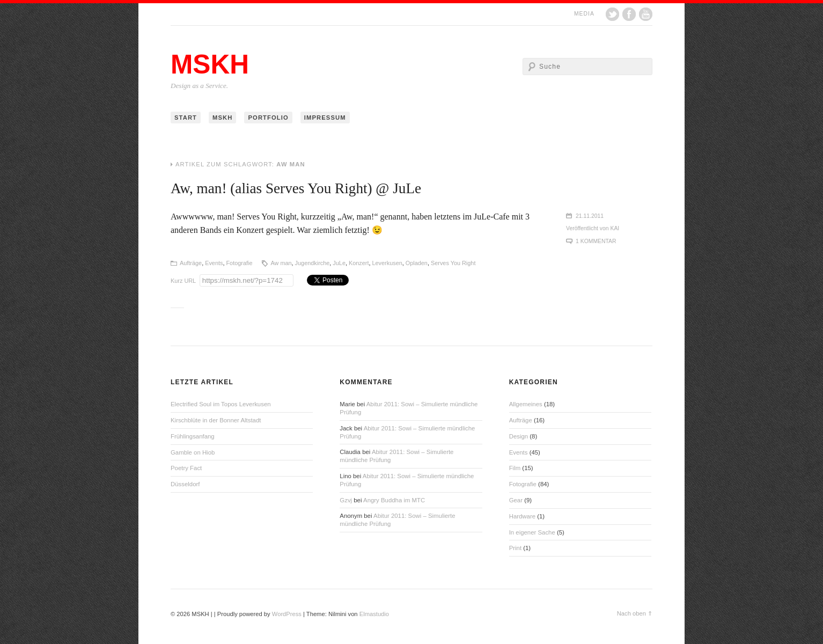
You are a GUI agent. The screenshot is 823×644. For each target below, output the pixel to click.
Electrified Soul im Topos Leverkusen (221, 404)
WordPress (287, 614)
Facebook (629, 14)
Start (186, 118)
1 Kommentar (596, 241)
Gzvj (346, 500)
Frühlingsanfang (193, 436)
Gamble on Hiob (193, 452)
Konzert (359, 263)
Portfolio (268, 118)
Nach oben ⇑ (635, 613)
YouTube (646, 14)
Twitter (612, 14)
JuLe (339, 263)
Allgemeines (526, 404)
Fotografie (239, 263)
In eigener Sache (532, 532)
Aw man (281, 263)
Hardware (522, 516)
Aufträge (191, 263)
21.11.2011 (590, 216)
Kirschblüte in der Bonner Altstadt (216, 420)
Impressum (325, 118)
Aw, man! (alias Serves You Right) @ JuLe (296, 188)
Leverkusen (387, 263)
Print (515, 548)
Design (519, 436)
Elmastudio (374, 614)
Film (515, 468)
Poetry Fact (186, 468)
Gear (516, 500)
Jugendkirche (313, 263)
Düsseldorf (185, 484)
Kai (615, 228)
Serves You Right (453, 263)
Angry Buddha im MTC (394, 500)
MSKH (210, 64)
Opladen (417, 263)
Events (214, 263)
